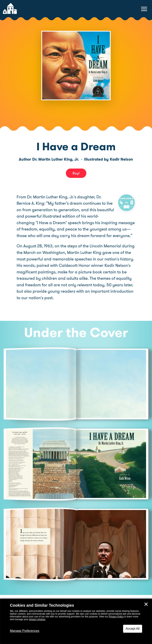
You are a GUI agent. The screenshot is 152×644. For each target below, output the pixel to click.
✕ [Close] (146, 604)
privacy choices (37, 619)
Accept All (133, 629)
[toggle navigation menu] (144, 9)
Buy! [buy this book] (76, 173)
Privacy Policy (116, 617)
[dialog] (76, 621)
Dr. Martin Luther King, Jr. (56, 159)
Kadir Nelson (121, 159)
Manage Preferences (25, 631)
